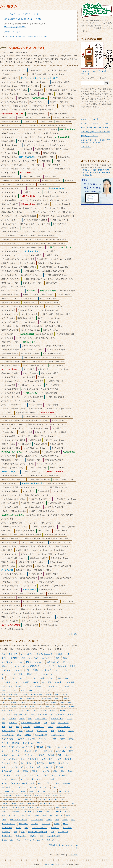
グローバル (57, 812)
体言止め (28, 795)
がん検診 (35, 824)
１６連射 (38, 812)
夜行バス (25, 779)
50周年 (52, 763)
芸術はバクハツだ (63, 727)
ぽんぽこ (69, 678)
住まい (58, 698)
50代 (45, 723)
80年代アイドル (57, 719)
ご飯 (25, 775)
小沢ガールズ (32, 674)
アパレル (52, 791)
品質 (28, 670)
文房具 (4, 658)
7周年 (36, 670)
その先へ (59, 816)
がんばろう (67, 783)
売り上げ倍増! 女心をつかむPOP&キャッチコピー (23, 19)
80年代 (55, 787)
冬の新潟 (51, 755)
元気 (41, 703)
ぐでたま (38, 795)
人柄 (3, 727)
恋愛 (3, 654)
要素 (47, 795)
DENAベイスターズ (9, 791)
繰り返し (30, 763)
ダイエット (6, 715)
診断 (60, 755)
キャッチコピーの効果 (90, 119)
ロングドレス (7, 662)
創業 (59, 759)
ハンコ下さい (7, 795)
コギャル (5, 751)
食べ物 (43, 711)
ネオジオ (58, 747)
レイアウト (17, 751)
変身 (52, 832)
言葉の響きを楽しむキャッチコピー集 (96, 132)
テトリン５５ (61, 808)
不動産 (35, 771)
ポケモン (53, 711)
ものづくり (6, 832)
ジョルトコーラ (46, 804)
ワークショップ (67, 686)
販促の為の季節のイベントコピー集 (95, 128)
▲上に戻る (73, 634)
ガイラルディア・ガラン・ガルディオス (17, 747)
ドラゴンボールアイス (28, 804)
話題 (58, 658)
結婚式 (50, 727)
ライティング (63, 723)
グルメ (41, 755)
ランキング (6, 763)
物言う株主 (41, 763)
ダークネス (67, 662)
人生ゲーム (55, 828)
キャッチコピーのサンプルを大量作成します (97, 71)
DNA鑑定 (14, 658)
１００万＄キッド (45, 698)
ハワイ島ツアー (37, 820)
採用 (19, 755)
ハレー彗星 (67, 828)
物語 (38, 767)
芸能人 (4, 690)
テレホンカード (51, 686)
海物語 (52, 779)
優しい (50, 783)
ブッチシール (28, 743)
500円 (32, 707)
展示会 (18, 795)
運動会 (4, 666)
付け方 (62, 739)
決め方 (32, 791)
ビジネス (21, 739)
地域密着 (58, 682)
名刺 (30, 690)
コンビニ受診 (7, 828)
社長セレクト (7, 686)
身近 (49, 682)
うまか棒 (33, 787)
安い (19, 840)
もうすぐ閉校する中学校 (30, 723)
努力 (60, 678)
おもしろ (51, 678)
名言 (73, 820)
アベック (14, 703)
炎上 (67, 755)
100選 (4, 820)
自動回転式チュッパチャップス (14, 787)
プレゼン (20, 698)
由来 (62, 703)
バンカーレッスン (28, 799)
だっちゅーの (42, 731)
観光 (14, 804)
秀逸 (3, 816)
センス (71, 731)
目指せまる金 (33, 759)
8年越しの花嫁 (37, 694)
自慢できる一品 (53, 662)
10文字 (4, 703)
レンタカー (39, 662)
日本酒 (49, 694)
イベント (12, 711)
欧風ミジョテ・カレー (19, 820)
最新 (44, 816)
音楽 (18, 727)
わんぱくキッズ (17, 767)
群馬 (16, 832)
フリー (22, 678)
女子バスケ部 (7, 771)
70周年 (26, 771)
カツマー (23, 707)
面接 (37, 816)
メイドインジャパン (39, 828)
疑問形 (63, 711)
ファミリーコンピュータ (34, 840)
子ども (67, 791)
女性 (23, 690)
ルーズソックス (41, 719)
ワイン (17, 775)
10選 (61, 804)
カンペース (15, 666)
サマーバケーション (9, 799)
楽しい (38, 751)
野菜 (35, 711)
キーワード (6, 674)
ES (51, 816)
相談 (57, 820)
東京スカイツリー (38, 779)
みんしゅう (48, 808)
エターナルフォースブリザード (40, 658)
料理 (47, 812)
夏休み (22, 719)
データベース (58, 795)
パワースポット (18, 808)
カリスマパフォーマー (49, 674)
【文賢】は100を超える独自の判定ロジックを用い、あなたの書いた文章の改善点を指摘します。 (97, 173)
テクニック (11, 678)
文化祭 (72, 666)
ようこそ (70, 804)
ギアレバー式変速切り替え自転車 (14, 783)
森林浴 (71, 751)
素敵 (47, 707)
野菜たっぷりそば (9, 731)
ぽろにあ (28, 751)
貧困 (23, 832)
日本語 (48, 690)
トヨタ (22, 816)
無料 (41, 836)
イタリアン (6, 670)
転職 (42, 678)
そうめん (5, 755)
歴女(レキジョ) (7, 698)
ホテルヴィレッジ (9, 824)
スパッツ (27, 727)
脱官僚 (67, 698)
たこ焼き (30, 767)
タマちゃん (63, 775)
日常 (54, 707)
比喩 (3, 719)
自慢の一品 (48, 767)
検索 (3, 723)
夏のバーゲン (64, 763)
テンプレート (51, 703)
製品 (65, 658)
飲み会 (70, 771)
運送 (52, 731)
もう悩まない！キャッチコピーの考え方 (96, 123)
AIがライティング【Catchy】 (15, 27)
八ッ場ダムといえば (12, 32)
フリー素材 (6, 775)
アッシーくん (66, 674)
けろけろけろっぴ (58, 735)
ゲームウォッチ (8, 735)
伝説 (21, 731)
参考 (58, 783)
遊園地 (23, 791)
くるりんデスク (8, 739)
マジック (5, 743)
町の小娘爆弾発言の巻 (31, 666)
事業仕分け (17, 812)
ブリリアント (44, 739)
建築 (34, 703)
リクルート (46, 824)
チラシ (4, 767)
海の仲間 (68, 759)
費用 (33, 783)
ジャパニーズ (63, 832)
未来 (53, 775)
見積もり (38, 686)
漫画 (69, 703)
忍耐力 (62, 707)
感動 (55, 771)
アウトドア (13, 654)
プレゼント (33, 678)
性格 (62, 771)
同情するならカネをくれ (38, 832)
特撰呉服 (31, 698)
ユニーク (50, 840)
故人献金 (28, 812)
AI (58, 840)
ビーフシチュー (61, 690)
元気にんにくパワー (39, 715)
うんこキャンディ (57, 715)
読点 (19, 735)
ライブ (30, 808)
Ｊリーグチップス (54, 836)
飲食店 (36, 682)
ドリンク (12, 816)
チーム (65, 820)
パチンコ (5, 804)
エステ (17, 682)
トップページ (86, 147)
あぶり (4, 779)
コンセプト (45, 771)
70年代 (39, 743)
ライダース (13, 723)
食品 (11, 727)
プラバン (12, 719)
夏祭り (68, 812)
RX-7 (46, 775)
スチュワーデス (61, 670)
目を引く (14, 779)
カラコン (5, 808)
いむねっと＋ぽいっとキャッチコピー (54, 864)
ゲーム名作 (6, 682)
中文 (22, 759)
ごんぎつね (60, 751)
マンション (18, 670)
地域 (49, 747)
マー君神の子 (47, 670)
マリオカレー (39, 727)
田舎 (28, 711)
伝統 (23, 658)
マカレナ (25, 703)
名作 (26, 828)
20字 (17, 771)
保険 (16, 763)
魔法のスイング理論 (9, 694)
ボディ (66, 824)
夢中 (30, 816)
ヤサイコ (5, 812)
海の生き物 (48, 751)
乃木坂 (71, 739)
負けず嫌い (69, 747)
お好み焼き (23, 824)
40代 (53, 723)
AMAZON (40, 747)
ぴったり (24, 694)
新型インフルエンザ (44, 654)
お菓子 (49, 820)
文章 (40, 707)
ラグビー (14, 690)
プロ (54, 739)
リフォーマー (35, 775)
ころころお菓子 (8, 840)
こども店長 (70, 682)
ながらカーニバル (21, 715)
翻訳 (38, 808)
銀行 (68, 816)
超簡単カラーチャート (90, 136)
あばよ (65, 694)
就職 (57, 694)
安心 (30, 719)
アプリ (18, 828)
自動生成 (28, 735)
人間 (21, 711)
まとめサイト (7, 836)
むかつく (19, 662)
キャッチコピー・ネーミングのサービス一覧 (21, 14)
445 (68, 654)
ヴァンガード (49, 666)
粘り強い (5, 707)
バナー (41, 783)
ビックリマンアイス (9, 759)
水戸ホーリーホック (23, 686)
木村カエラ (62, 666)
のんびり (42, 799)
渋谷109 (33, 836)
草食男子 (26, 682)
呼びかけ (60, 767)
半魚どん (61, 731)
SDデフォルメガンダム (58, 799)
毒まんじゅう (21, 836)
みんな (70, 719)
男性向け (16, 743)
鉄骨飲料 (59, 654)
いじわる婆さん (27, 654)
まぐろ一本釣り (48, 759)
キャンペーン (30, 755)
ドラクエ (31, 739)
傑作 (14, 707)
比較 (21, 674)
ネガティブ (44, 787)
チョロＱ (39, 690)
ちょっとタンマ (41, 735)
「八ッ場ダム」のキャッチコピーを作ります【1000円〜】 (27, 36)
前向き (70, 715)
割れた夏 (41, 791)
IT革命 (29, 662)
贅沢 (3, 711)
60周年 (57, 824)
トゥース (72, 707)
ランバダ (30, 731)
